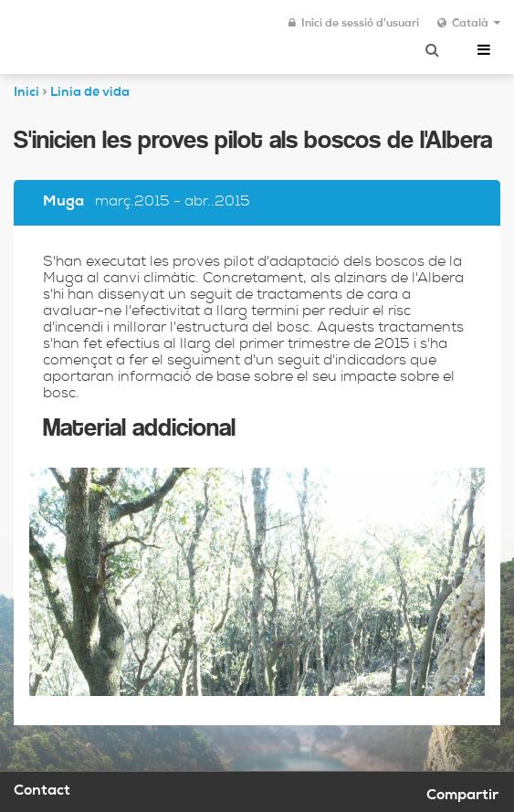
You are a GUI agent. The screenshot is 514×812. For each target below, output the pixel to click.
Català (469, 24)
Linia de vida (90, 93)
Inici (26, 93)
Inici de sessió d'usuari (354, 24)
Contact (42, 792)
